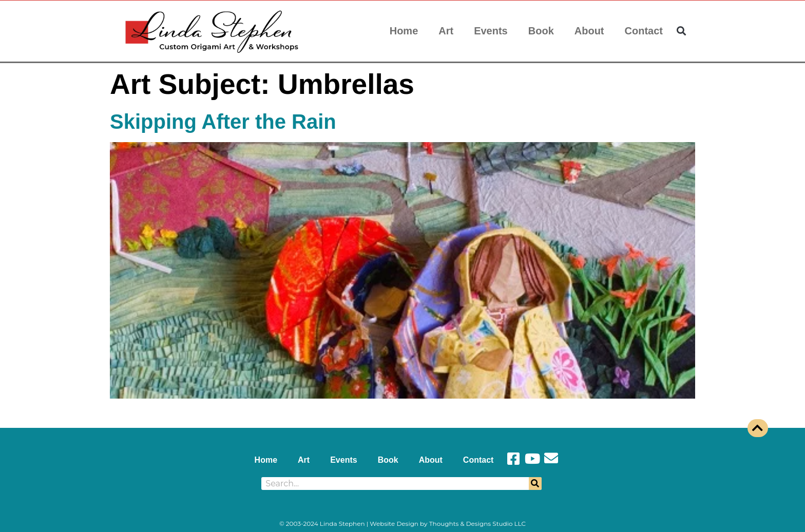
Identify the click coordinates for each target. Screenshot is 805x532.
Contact (644, 31)
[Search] (535, 484)
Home (404, 31)
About (589, 31)
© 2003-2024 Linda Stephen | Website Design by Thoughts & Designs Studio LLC (402, 524)
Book (541, 31)
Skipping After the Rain (223, 122)
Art (446, 31)
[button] (682, 31)
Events (491, 31)
